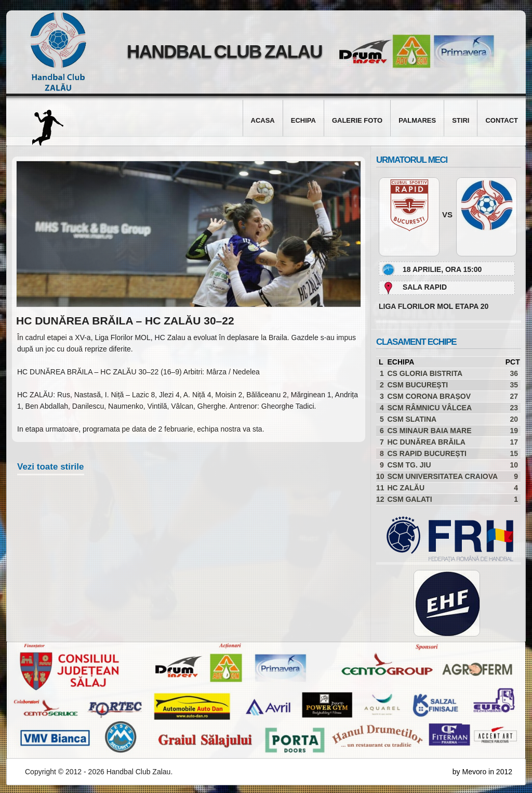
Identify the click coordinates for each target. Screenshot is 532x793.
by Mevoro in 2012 (482, 772)
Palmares (417, 120)
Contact (502, 120)
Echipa (303, 120)
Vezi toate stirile (51, 467)
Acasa (263, 120)
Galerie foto (357, 120)
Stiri (461, 120)
